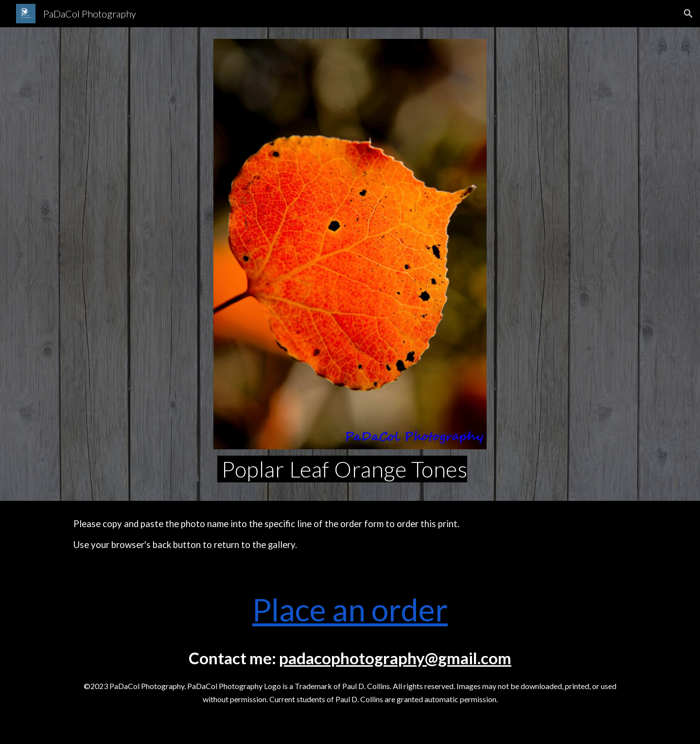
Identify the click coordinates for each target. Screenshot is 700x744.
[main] (350, 469)
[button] (688, 14)
